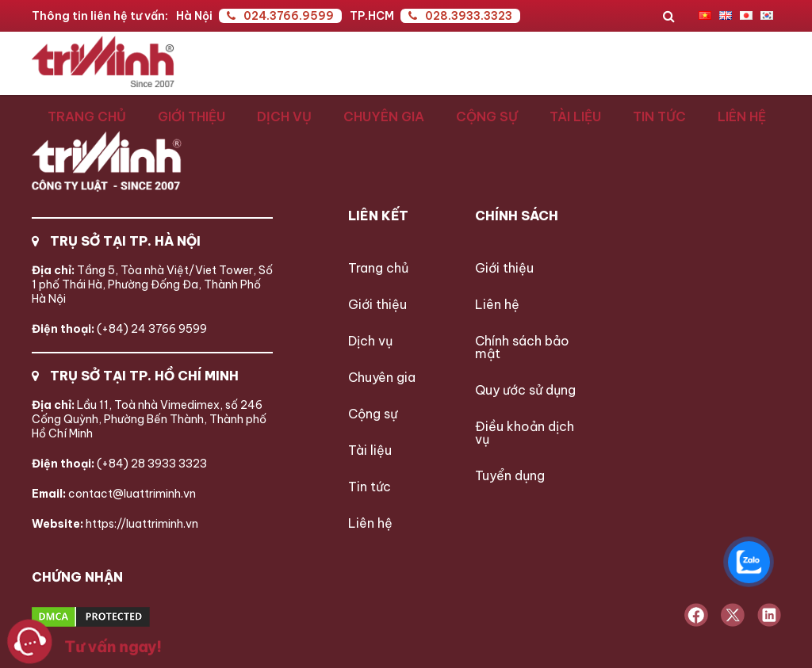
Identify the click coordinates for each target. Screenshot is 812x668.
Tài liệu (575, 116)
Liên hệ (742, 116)
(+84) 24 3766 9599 (119, 329)
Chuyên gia (384, 116)
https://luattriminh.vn (115, 524)
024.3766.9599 (280, 16)
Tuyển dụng (510, 475)
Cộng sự (487, 116)
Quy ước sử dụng (525, 390)
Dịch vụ (284, 116)
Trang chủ (87, 116)
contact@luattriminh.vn (114, 494)
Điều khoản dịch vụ (525, 433)
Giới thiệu (192, 116)
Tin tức (659, 116)
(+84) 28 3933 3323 (119, 464)
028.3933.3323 (460, 16)
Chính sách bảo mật (522, 347)
